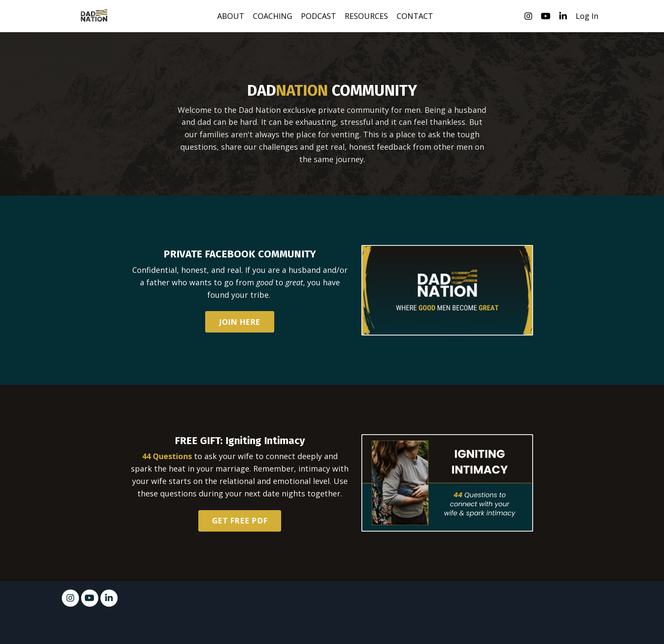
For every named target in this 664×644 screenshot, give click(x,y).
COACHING (273, 16)
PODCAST (318, 16)
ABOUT (231, 16)
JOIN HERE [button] (240, 322)
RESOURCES (366, 16)
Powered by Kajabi (577, 622)
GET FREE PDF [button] (240, 520)
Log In (587, 16)
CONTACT (415, 16)
